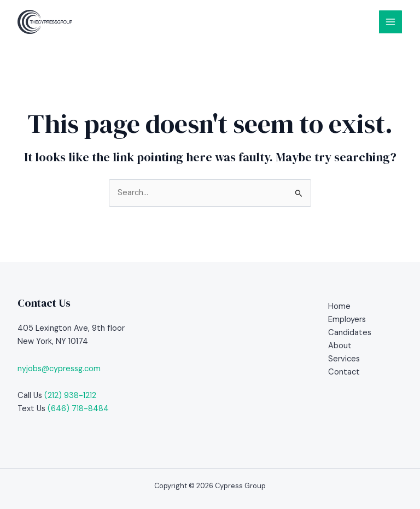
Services (344, 359)
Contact (344, 372)
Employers (347, 320)
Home (339, 306)
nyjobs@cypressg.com (59, 369)
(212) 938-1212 (70, 396)
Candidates (350, 333)
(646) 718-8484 (78, 409)
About (340, 346)
